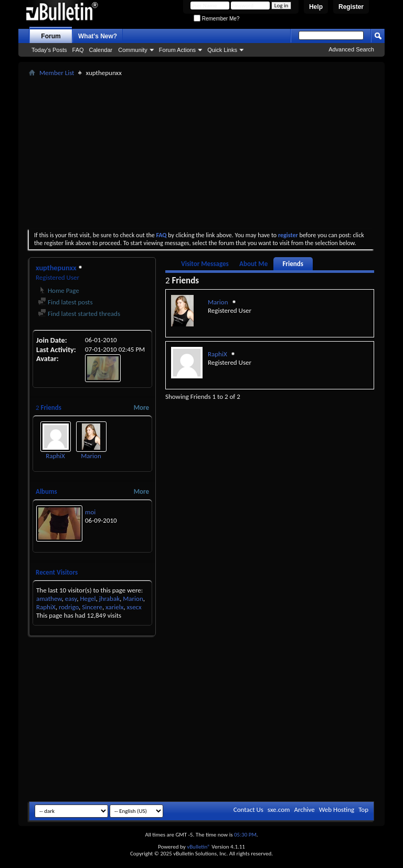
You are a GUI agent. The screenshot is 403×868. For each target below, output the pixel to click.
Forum (51, 36)
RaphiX (55, 456)
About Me (253, 264)
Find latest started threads (79, 314)
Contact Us (248, 809)
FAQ (78, 50)
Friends (293, 264)
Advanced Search (351, 49)
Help (316, 7)
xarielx (114, 607)
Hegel (88, 599)
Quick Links (222, 50)
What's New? (98, 36)
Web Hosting (337, 809)
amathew (49, 599)
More (141, 407)
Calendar (101, 50)
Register (351, 7)
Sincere (92, 607)
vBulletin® (199, 847)
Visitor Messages (205, 264)
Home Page (59, 290)
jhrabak (109, 599)
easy (71, 599)
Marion (91, 456)
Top (363, 809)
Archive (304, 809)
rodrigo (69, 607)
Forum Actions (177, 50)
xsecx (134, 607)
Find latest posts (65, 302)
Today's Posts (49, 50)
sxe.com (279, 809)
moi (90, 512)
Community (133, 50)
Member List (57, 73)
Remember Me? (216, 19)
